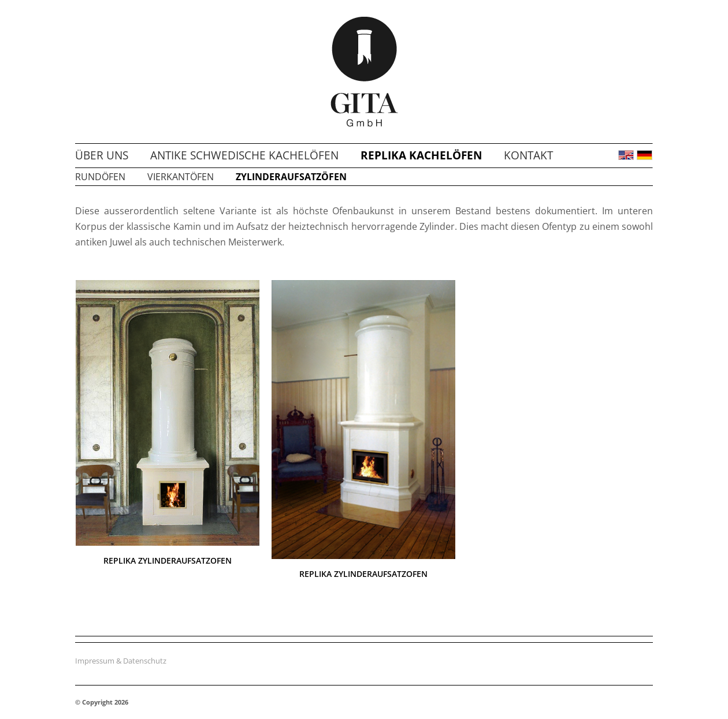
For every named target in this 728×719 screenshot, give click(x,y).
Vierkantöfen (181, 177)
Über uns (102, 155)
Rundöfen (100, 177)
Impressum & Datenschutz (121, 661)
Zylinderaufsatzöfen (291, 177)
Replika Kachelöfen (421, 155)
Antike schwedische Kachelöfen (244, 155)
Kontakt (528, 155)
